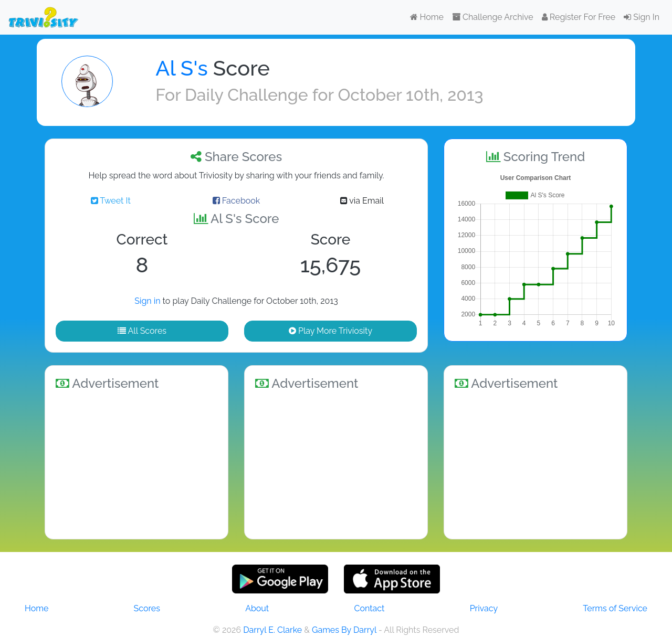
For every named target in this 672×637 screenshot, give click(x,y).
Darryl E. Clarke (272, 630)
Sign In (642, 17)
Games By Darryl (344, 630)
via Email (362, 201)
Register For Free (579, 17)
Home (427, 17)
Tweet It (111, 201)
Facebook (237, 201)
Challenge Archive (493, 17)
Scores (147, 608)
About (257, 608)
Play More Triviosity (330, 331)
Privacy (484, 608)
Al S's (181, 68)
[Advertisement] (136, 463)
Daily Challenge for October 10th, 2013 (334, 95)
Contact (369, 608)
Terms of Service (615, 608)
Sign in (147, 301)
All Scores (142, 331)
